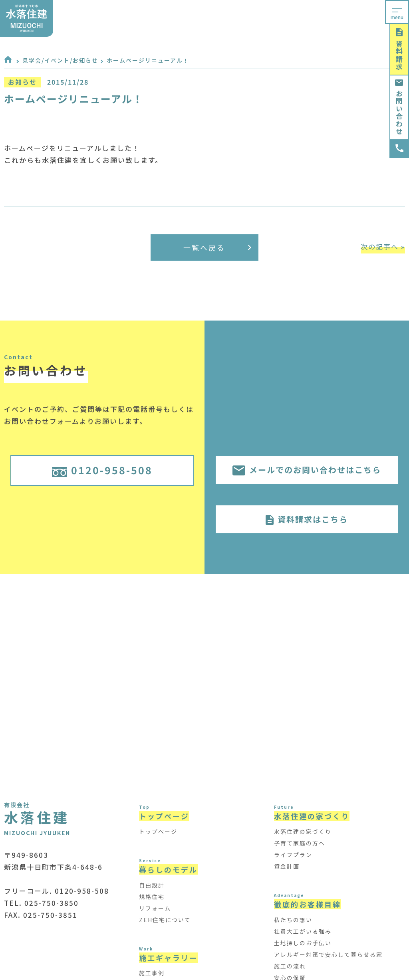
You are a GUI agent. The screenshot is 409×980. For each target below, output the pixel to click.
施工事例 (152, 973)
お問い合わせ (399, 107)
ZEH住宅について (165, 920)
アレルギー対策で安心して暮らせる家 (328, 954)
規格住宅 (152, 897)
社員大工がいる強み (303, 931)
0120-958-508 (102, 470)
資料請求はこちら (307, 519)
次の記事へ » (383, 246)
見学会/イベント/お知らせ (60, 60)
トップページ (158, 832)
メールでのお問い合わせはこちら (307, 470)
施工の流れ (290, 966)
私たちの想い (293, 920)
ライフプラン (293, 855)
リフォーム (155, 908)
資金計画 (287, 866)
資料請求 (399, 49)
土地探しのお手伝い (303, 943)
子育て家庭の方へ (300, 843)
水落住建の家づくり (303, 832)
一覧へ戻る (217, 247)
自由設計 (152, 885)
